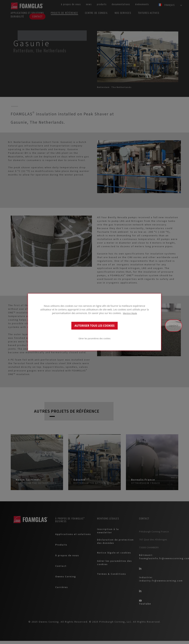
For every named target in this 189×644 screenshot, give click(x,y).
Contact (174, 326)
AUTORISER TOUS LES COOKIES (94, 326)
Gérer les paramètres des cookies (94, 338)
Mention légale (130, 313)
